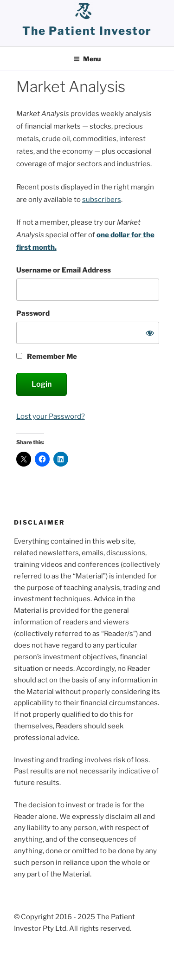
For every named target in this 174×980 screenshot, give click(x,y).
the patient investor (87, 31)
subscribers (102, 200)
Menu (87, 59)
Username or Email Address (64, 270)
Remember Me (47, 357)
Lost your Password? (51, 416)
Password (33, 313)
